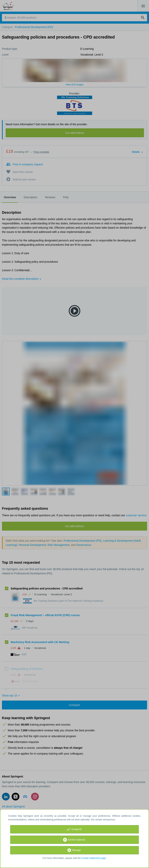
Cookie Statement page (94, 858)
